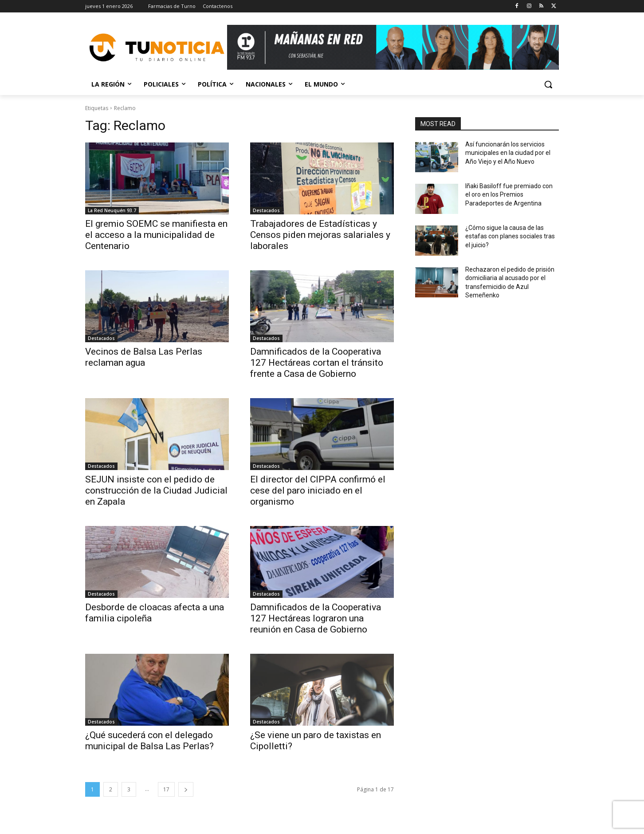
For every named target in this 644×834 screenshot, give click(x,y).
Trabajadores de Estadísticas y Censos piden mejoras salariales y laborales (320, 235)
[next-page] (186, 789)
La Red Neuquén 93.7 (112, 210)
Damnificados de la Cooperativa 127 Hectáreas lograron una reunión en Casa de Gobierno (316, 618)
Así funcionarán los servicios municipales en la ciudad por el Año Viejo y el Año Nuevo (508, 153)
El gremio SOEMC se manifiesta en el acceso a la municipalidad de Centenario (156, 235)
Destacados (266, 210)
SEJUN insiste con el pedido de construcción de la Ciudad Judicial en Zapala (156, 490)
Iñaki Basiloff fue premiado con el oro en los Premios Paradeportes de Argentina (509, 195)
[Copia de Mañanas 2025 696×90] (393, 47)
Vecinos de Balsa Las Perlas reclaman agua (144, 357)
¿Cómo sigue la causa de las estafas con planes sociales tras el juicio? (510, 236)
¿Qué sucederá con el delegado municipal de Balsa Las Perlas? (149, 741)
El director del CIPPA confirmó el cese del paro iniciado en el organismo (318, 490)
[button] (548, 84)
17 (166, 789)
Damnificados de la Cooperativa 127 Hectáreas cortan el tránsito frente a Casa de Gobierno (317, 363)
